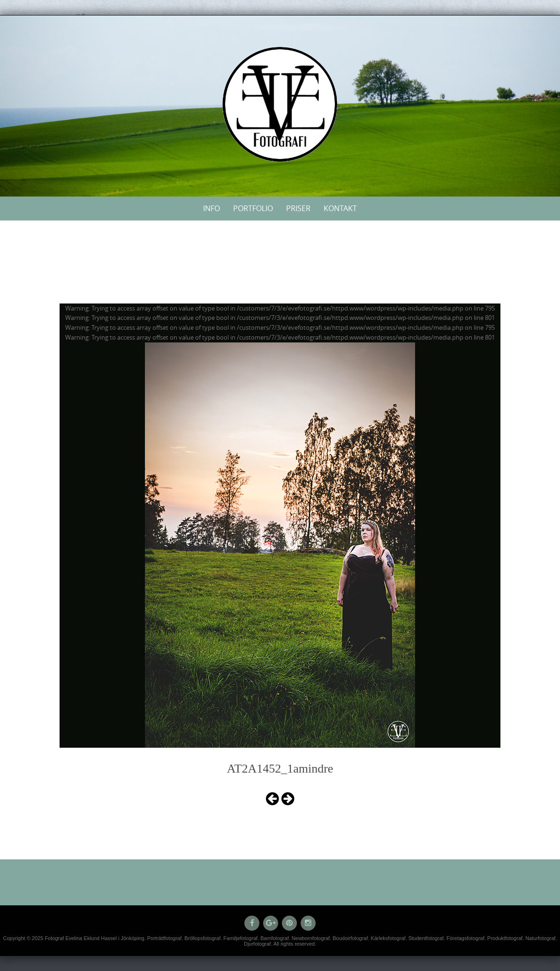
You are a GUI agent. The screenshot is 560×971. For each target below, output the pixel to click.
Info (212, 208)
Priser (298, 208)
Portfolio (253, 208)
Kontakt (340, 208)
